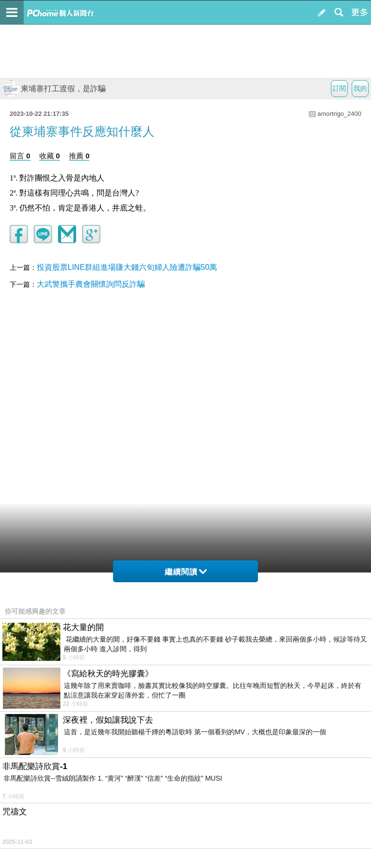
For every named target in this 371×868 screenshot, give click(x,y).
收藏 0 (50, 156)
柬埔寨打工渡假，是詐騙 (54, 89)
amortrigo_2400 (339, 114)
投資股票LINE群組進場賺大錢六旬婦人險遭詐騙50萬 (127, 267)
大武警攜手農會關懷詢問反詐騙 (91, 284)
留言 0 (20, 156)
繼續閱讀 (186, 572)
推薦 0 (79, 156)
